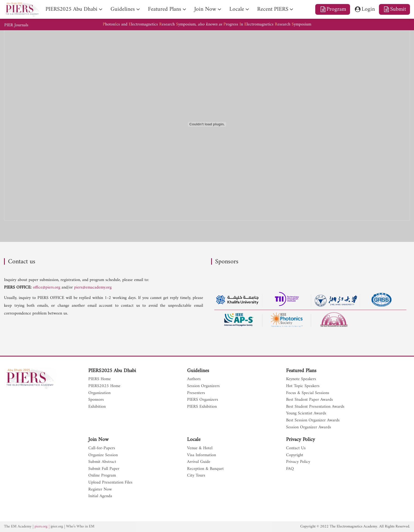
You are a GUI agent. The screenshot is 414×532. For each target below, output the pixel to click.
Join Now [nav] (205, 9)
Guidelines (198, 371)
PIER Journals (16, 25)
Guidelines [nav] (123, 9)
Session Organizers (203, 386)
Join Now (98, 440)
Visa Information (202, 455)
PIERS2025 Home (104, 386)
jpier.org (57, 527)
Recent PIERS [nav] (273, 9)
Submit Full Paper (104, 469)
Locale (194, 440)
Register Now (100, 490)
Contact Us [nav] (296, 448)
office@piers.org (47, 287)
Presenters (196, 393)
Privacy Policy (301, 440)
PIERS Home (100, 379)
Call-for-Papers (102, 448)
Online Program (102, 476)
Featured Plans (301, 371)
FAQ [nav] (290, 469)
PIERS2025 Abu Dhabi (112, 371)
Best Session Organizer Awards (313, 421)
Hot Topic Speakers (303, 386)
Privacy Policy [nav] (298, 462)
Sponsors (96, 400)
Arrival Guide (199, 462)
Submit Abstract (102, 462)
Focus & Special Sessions (308, 393)
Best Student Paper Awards (309, 400)
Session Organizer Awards (309, 428)
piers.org (41, 527)
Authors (194, 379)
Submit (394, 9)
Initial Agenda (100, 496)
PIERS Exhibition (202, 407)
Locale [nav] (237, 9)
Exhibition (97, 407)
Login (364, 9)
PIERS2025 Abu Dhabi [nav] (71, 9)
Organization (99, 393)
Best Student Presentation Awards (315, 407)
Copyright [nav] (295, 455)
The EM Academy (18, 527)
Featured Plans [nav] (165, 9)
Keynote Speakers (301, 379)
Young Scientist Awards (306, 414)
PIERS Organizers (203, 400)
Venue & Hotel (200, 448)
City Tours (196, 476)
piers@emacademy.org (93, 287)
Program (333, 9)
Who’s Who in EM (80, 527)
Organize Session (103, 455)
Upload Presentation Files (110, 483)
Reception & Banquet (205, 469)
